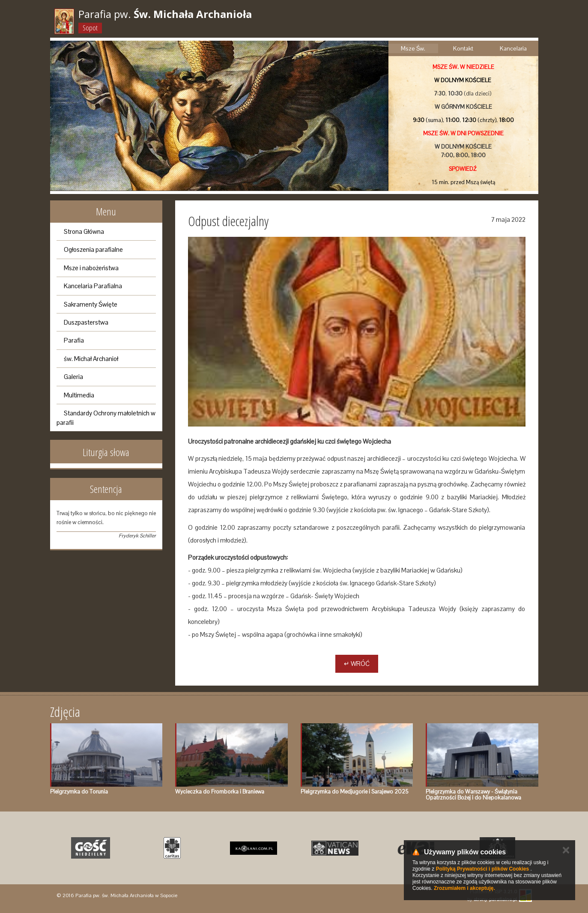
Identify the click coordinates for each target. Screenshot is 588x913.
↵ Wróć (357, 664)
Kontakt (463, 48)
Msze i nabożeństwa (91, 268)
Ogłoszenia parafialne (93, 249)
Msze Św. (413, 48)
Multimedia (79, 395)
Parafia (74, 340)
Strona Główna (84, 231)
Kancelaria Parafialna (93, 286)
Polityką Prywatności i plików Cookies (482, 869)
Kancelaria (513, 48)
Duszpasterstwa (86, 322)
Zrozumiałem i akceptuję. (464, 888)
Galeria (73, 377)
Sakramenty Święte (91, 304)
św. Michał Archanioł (91, 359)
